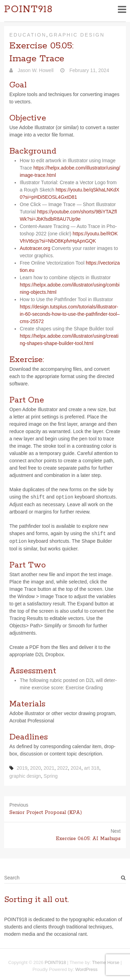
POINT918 (28, 10)
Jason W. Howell (35, 70)
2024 (76, 768)
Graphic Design (77, 35)
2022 (63, 768)
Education (28, 35)
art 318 (92, 768)
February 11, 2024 (88, 70)
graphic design (25, 776)
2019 (22, 768)
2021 (49, 768)
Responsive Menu (122, 9)
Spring (51, 776)
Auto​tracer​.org (36, 248)
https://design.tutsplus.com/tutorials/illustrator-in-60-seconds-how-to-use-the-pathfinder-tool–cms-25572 (70, 314)
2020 (36, 768)
